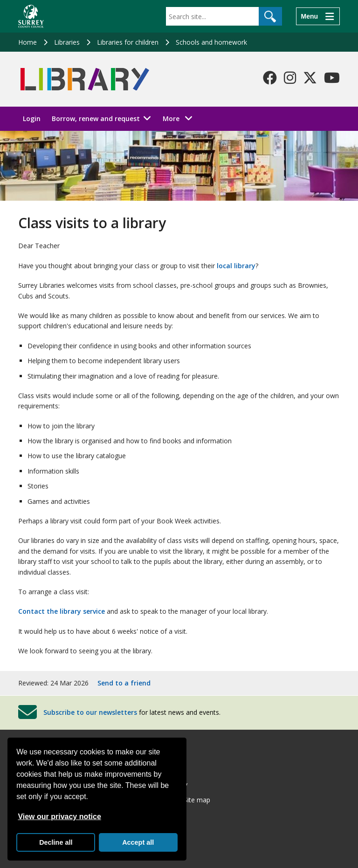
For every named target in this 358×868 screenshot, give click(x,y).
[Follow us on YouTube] (332, 78)
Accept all (138, 842)
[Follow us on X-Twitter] (310, 78)
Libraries (67, 42)
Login (32, 119)
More (180, 118)
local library (236, 266)
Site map (197, 800)
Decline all (56, 842)
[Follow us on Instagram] (290, 78)
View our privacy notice (59, 817)
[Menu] (318, 16)
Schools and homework (211, 42)
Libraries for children (128, 42)
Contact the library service (62, 611)
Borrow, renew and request (96, 119)
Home (28, 42)
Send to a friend (124, 683)
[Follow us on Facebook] (270, 78)
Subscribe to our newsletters (90, 712)
